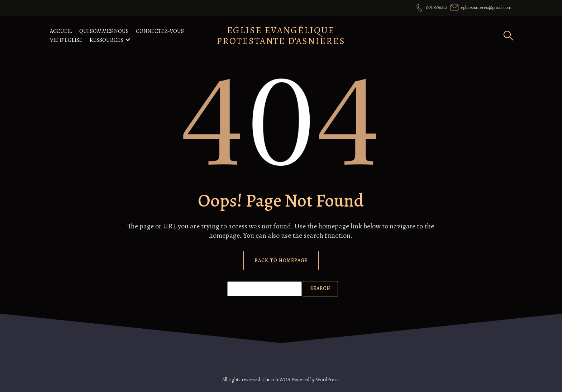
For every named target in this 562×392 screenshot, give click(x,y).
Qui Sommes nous (104, 31)
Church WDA (276, 380)
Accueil (61, 31)
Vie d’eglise (66, 40)
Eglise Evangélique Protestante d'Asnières (281, 36)
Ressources (106, 40)
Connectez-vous (160, 31)
